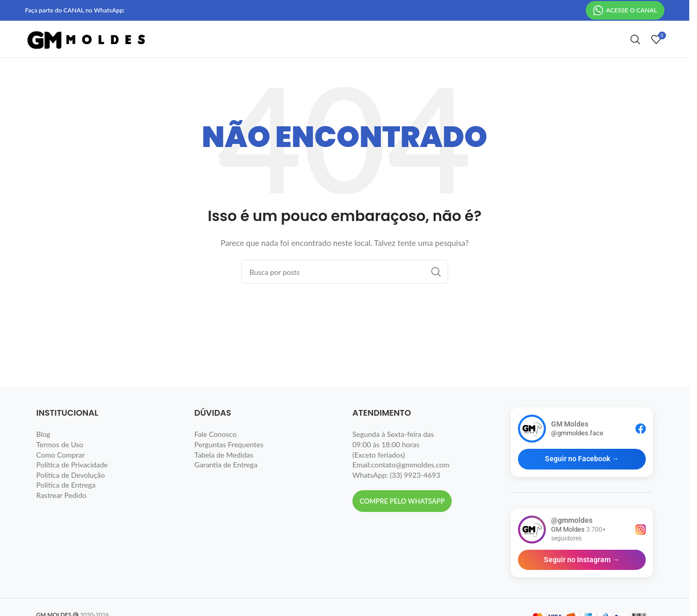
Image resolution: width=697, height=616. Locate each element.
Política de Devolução (71, 493)
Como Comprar (61, 473)
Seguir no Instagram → (582, 578)
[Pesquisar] (635, 49)
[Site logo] (87, 48)
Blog (43, 452)
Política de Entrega (66, 503)
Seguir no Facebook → (582, 477)
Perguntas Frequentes (229, 463)
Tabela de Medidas (224, 473)
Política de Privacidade (72, 483)
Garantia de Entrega (226, 483)
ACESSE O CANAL (625, 11)
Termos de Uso (60, 463)
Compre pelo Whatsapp (402, 519)
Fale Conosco (216, 452)
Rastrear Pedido (61, 513)
